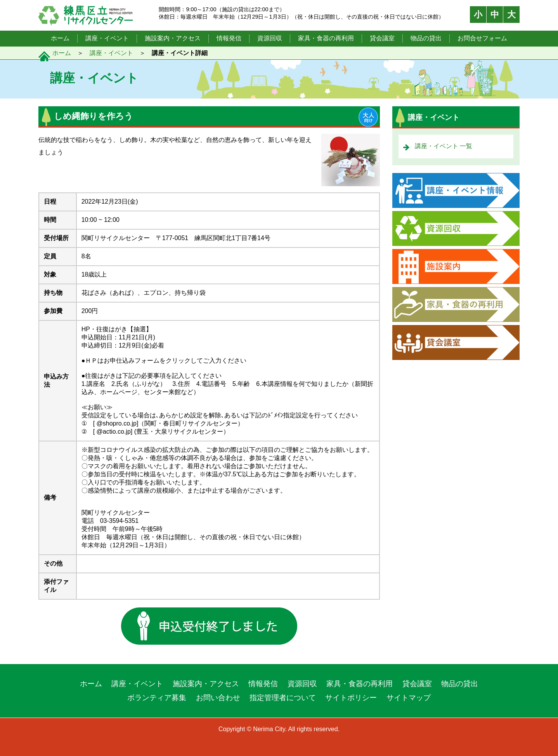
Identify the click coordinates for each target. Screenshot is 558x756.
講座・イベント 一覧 (444, 146)
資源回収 (270, 38)
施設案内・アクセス (173, 38)
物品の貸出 (426, 38)
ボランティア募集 (157, 698)
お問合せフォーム (482, 38)
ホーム (60, 38)
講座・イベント (107, 38)
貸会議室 (382, 38)
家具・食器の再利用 (326, 38)
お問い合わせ (218, 698)
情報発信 (229, 38)
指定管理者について (283, 698)
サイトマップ (409, 698)
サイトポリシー (351, 698)
